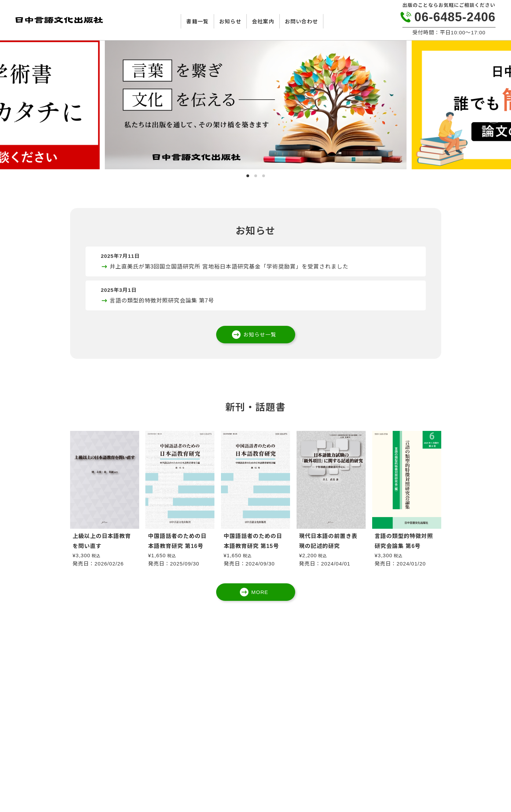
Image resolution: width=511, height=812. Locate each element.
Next (492, 112)
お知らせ (230, 21)
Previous (19, 112)
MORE (260, 592)
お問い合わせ (302, 21)
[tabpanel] (256, 105)
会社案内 (263, 21)
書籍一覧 (197, 21)
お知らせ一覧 (260, 335)
